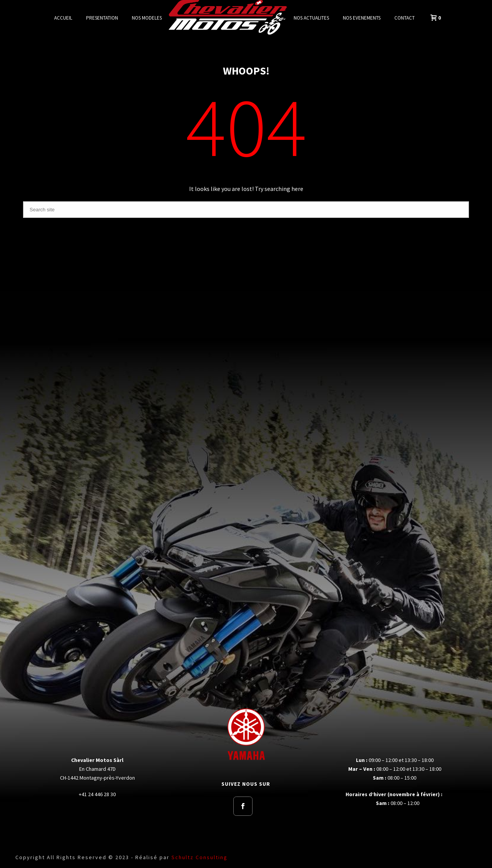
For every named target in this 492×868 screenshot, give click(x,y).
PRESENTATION (102, 18)
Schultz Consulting (199, 857)
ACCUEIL (63, 18)
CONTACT (405, 18)
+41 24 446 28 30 (97, 794)
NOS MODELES (147, 18)
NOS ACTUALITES (311, 18)
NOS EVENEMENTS (362, 18)
